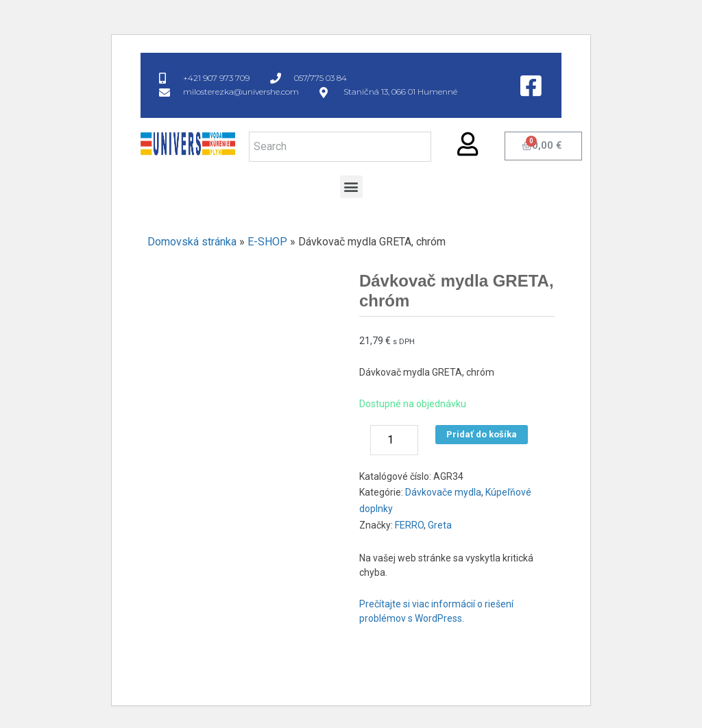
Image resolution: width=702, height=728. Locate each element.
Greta (440, 525)
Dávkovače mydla (443, 492)
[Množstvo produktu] (394, 440)
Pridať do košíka (482, 434)
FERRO (409, 525)
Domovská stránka (192, 242)
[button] (351, 187)
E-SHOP (267, 242)
